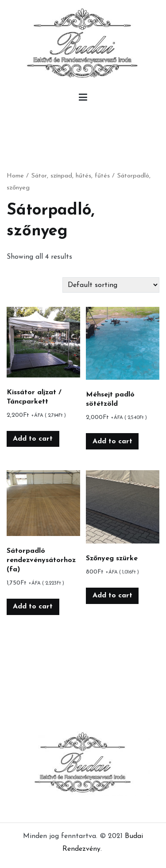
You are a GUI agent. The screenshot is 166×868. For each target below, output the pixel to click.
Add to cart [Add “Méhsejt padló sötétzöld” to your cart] (112, 442)
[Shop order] (111, 285)
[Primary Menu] (83, 99)
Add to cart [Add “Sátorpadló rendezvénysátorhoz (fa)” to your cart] (33, 607)
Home (15, 176)
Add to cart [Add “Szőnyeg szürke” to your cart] (112, 596)
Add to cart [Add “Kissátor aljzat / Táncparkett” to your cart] (33, 439)
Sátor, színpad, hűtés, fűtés (70, 176)
